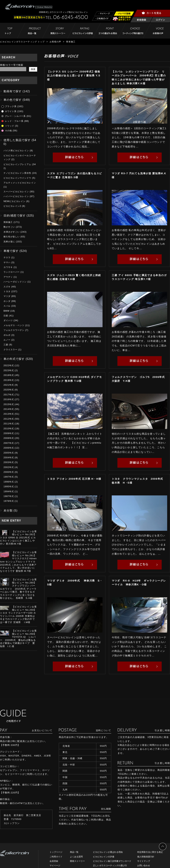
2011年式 (9, 424)
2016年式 (9, 399)
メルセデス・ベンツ (14, 325)
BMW (7, 311)
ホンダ (7, 301)
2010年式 (9, 429)
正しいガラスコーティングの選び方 (110, 866)
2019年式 (9, 380)
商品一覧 (74, 852)
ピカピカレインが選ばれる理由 (108, 852)
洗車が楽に (9, 242)
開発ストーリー (77, 861)
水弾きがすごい (12, 232)
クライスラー (10, 350)
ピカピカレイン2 (12, 206)
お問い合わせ (144, 866)
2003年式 (9, 462)
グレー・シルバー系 (15, 116)
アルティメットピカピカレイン (20, 183)
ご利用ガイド (56, 857)
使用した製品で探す (17, 140)
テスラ (7, 258)
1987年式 (9, 496)
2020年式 (9, 390)
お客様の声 (55, 42)
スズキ (7, 287)
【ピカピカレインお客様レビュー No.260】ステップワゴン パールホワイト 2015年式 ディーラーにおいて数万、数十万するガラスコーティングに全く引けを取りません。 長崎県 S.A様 (18, 589)
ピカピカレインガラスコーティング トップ (22, 42)
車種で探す (11, 251)
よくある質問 (76, 857)
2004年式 (9, 458)
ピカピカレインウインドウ (17, 178)
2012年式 (9, 419)
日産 (6, 316)
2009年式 (9, 433)
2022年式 (9, 366)
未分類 (8, 511)
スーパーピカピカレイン (16, 192)
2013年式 (9, 414)
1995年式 (9, 487)
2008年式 (9, 438)
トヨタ (7, 291)
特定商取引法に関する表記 (150, 852)
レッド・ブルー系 (14, 121)
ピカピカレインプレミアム (17, 164)
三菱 (6, 345)
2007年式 (9, 443)
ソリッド (10, 126)
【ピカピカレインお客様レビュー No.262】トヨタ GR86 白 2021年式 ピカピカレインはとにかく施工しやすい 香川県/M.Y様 (18, 538)
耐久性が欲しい (12, 237)
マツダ (7, 296)
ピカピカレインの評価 (104, 857)
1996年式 (9, 482)
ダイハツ (8, 320)
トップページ (56, 852)
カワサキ (8, 267)
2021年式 (9, 385)
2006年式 (9, 448)
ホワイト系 (11, 111)
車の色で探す (13, 100)
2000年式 (9, 472)
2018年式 (9, 375)
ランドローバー (12, 272)
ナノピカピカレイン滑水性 (17, 173)
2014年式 (9, 409)
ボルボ (7, 335)
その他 (8, 131)
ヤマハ (7, 262)
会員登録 (54, 861)
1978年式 (9, 501)
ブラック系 (11, 106)
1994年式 (9, 492)
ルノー (7, 340)
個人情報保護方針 (146, 857)
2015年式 (9, 404)
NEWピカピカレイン (15, 201)
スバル (7, 306)
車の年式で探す (14, 359)
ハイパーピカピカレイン (16, 196)
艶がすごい (9, 227)
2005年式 (9, 453)
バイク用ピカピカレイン (16, 151)
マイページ (55, 866)
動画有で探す (13, 91)
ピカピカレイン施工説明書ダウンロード (112, 861)
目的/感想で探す (15, 216)
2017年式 (9, 395)
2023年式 (9, 370)
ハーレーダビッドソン (15, 282)
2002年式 (9, 467)
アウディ (8, 277)
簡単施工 (8, 222)
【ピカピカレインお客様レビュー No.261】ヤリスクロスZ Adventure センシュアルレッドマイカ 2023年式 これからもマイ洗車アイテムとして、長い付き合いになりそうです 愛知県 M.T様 (18, 562)
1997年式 (9, 477)
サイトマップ (144, 861)
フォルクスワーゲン (14, 330)
